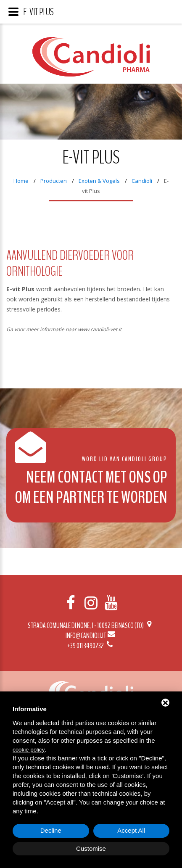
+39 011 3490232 (91, 646)
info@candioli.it (91, 636)
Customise (91, 848)
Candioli (142, 181)
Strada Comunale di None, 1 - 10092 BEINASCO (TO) (91, 625)
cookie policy (29, 750)
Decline (51, 830)
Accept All (131, 830)
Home (21, 181)
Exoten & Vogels (99, 181)
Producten (54, 181)
